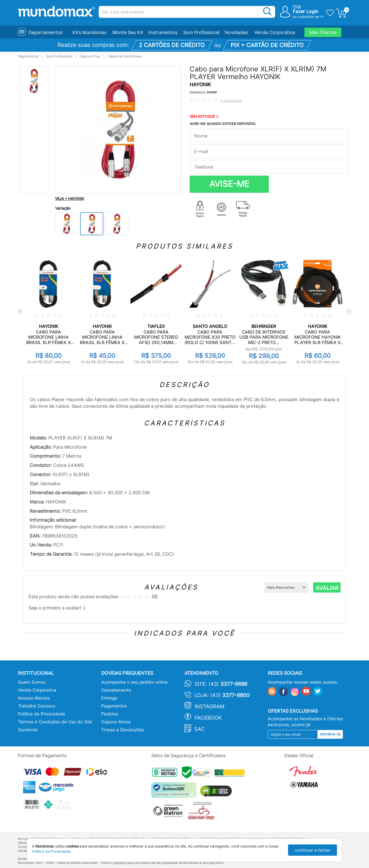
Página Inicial (28, 56)
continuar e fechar (313, 850)
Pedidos (110, 714)
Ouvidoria (28, 730)
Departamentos (45, 32)
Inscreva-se (330, 734)
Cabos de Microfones (125, 56)
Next (349, 311)
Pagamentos (114, 706)
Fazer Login (305, 11)
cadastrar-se (308, 17)
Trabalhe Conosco (37, 706)
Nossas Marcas (34, 698)
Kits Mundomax (90, 32)
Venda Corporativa (275, 32)
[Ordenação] (286, 587)
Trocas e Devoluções (123, 730)
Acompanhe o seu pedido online (134, 682)
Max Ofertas (323, 32)
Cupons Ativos (116, 722)
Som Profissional (201, 32)
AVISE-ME (229, 184)
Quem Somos (32, 682)
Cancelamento (116, 690)
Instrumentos (163, 32)
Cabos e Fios (90, 56)
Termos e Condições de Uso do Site (55, 722)
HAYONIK (200, 85)
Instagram (209, 706)
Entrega (109, 698)
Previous (20, 311)
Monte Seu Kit (128, 32)
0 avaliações (231, 100)
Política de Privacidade (42, 714)
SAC (199, 729)
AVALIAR (327, 588)
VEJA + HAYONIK (70, 199)
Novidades (236, 32)
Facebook (208, 718)
